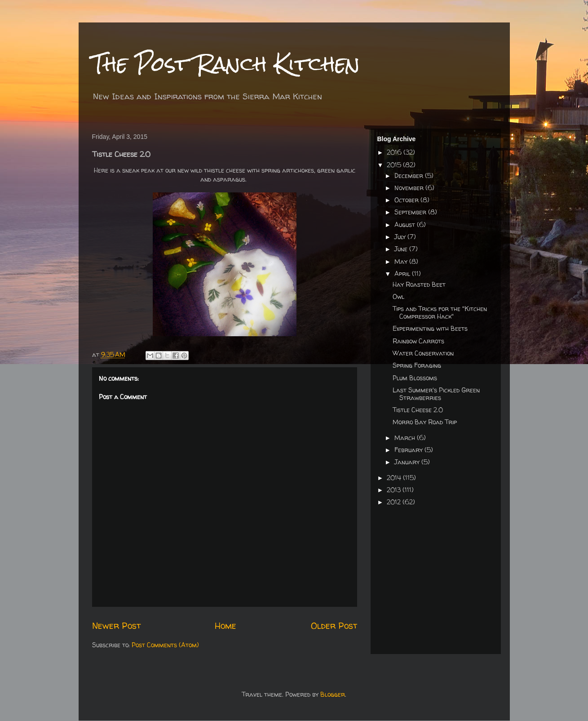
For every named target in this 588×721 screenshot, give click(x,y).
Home (225, 625)
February (409, 450)
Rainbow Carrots (418, 341)
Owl (398, 296)
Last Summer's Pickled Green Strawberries (436, 394)
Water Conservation (423, 353)
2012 (395, 502)
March (406, 438)
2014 (395, 478)
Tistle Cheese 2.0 (418, 410)
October (407, 200)
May (402, 261)
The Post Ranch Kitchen (226, 64)
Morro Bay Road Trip (425, 422)
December (410, 176)
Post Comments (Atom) (165, 645)
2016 (395, 152)
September (411, 212)
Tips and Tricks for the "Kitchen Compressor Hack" (440, 312)
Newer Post (116, 625)
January (408, 462)
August (406, 225)
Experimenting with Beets (430, 328)
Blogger (333, 694)
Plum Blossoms (415, 378)
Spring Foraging (417, 365)
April (403, 274)
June (402, 249)
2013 (395, 490)
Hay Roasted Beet (419, 284)
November (410, 188)
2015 (395, 165)
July (401, 237)
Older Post (334, 625)
